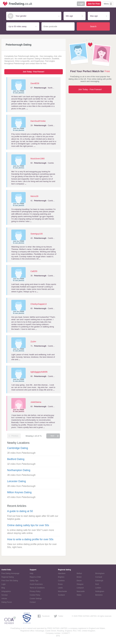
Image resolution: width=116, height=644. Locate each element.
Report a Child (35, 577)
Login (81, 4)
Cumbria (61, 581)
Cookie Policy (35, 595)
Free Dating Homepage (10, 573)
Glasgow (80, 584)
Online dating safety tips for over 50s (28, 525)
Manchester (63, 591)
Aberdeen (62, 573)
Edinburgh (99, 581)
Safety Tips (34, 581)
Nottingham (100, 591)
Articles (4, 599)
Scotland (61, 595)
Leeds (60, 588)
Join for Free (94, 4)
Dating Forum (7, 602)
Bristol (79, 577)
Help (31, 573)
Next (52, 436)
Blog (3, 588)
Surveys (5, 595)
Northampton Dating (19, 470)
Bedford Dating (16, 459)
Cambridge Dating (18, 448)
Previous (15, 436)
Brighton (61, 577)
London (98, 588)
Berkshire (99, 595)
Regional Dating (8, 577)
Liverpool (80, 588)
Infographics (6, 591)
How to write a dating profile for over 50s (30, 539)
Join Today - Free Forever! (34, 72)
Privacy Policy (35, 591)
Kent (97, 584)
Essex (60, 584)
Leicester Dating (16, 481)
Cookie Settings (36, 599)
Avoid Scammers (36, 584)
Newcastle (81, 591)
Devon (79, 581)
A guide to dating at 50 (20, 511)
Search (93, 26)
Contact (33, 602)
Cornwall (99, 577)
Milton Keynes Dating (19, 492)
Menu (106, 4)
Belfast (79, 573)
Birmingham (100, 573)
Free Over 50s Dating (10, 581)
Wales (79, 595)
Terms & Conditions (37, 588)
